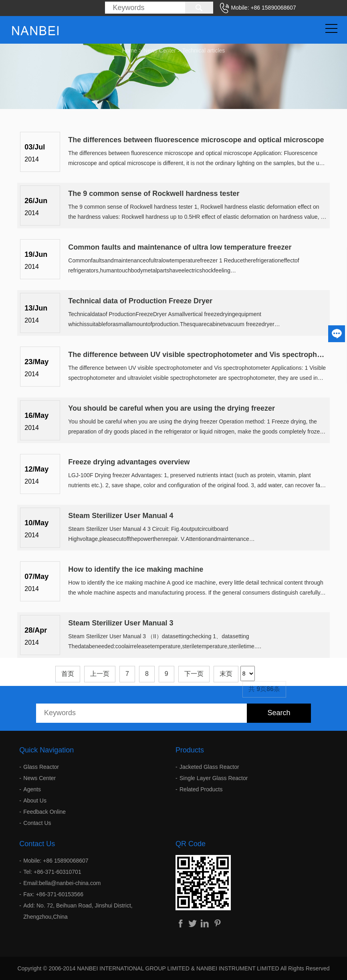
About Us (35, 801)
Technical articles (204, 49)
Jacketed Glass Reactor (209, 767)
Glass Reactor (41, 767)
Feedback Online (44, 812)
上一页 (100, 674)
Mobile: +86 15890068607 (56, 861)
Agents (32, 789)
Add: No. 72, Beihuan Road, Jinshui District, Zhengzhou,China (78, 911)
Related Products (201, 789)
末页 (226, 674)
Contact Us (37, 823)
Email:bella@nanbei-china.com (62, 883)
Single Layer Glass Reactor (214, 778)
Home (130, 49)
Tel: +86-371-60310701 (52, 872)
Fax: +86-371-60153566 (53, 894)
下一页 (194, 674)
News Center (160, 49)
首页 (68, 674)
